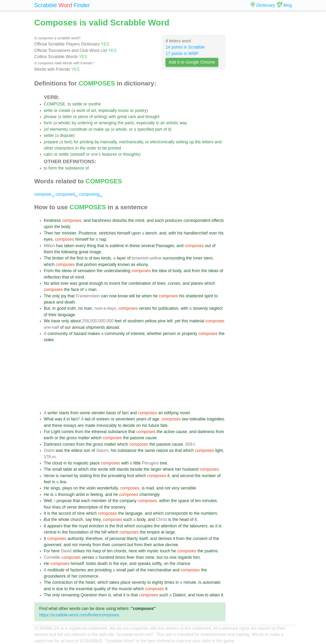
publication (168, 308)
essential (84, 589)
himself (124, 233)
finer (131, 557)
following (69, 252)
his (180, 233)
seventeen (125, 419)
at (75, 469)
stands (123, 469)
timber (58, 258)
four (47, 507)
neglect (216, 308)
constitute (78, 129)
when (147, 296)
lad (88, 419)
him (197, 557)
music (124, 110)
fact (125, 413)
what (118, 595)
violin (91, 488)
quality (100, 589)
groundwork (55, 576)
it (169, 129)
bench (151, 233)
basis (111, 413)
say (89, 519)
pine (162, 321)
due (60, 589)
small (57, 469)
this (185, 321)
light (219, 450)
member (99, 501)
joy (64, 296)
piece (83, 117)
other (49, 148)
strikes (79, 551)
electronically (162, 142)
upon (49, 227)
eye (124, 564)
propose (64, 501)
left (170, 321)
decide (129, 425)
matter (84, 438)
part (159, 129)
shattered (194, 296)
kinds (106, 258)
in (158, 123)
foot (131, 476)
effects (218, 220)
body (66, 227)
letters (208, 142)
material (197, 321)
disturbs (120, 220)
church (77, 519)
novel (185, 413)
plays (67, 488)
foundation (79, 532)
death (70, 302)
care (132, 117)
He (47, 488)
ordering (85, 123)
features (109, 154)
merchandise (159, 570)
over (213, 233)
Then (49, 233)
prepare (51, 142)
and (141, 117)
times (120, 557)
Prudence (87, 233)
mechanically (131, 142)
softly (157, 564)
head (184, 519)
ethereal (99, 432)
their (52, 315)
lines (161, 283)
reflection (52, 277)
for (76, 142)
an (163, 123)
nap (103, 239)
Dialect (179, 595)
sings (55, 488)
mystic (153, 551)
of (88, 110)
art (94, 110)
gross (71, 438)
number (209, 476)
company (128, 501)
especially (107, 110)
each (159, 220)
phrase (50, 117)
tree (164, 463)
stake (49, 340)
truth (71, 308)
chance (184, 564)
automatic (212, 582)
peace (50, 302)
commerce (88, 576)
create (65, 110)
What (49, 419)
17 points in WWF (182, 54)
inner (198, 258)
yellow (151, 321)
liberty (132, 539)
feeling (97, 494)
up (107, 129)
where (168, 469)
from (196, 271)
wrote (103, 469)
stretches (107, 233)
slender (98, 413)
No (47, 283)
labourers (199, 526)
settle (77, 104)
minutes (209, 501)
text (68, 142)
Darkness (53, 444)
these (135, 246)
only (56, 296)
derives (165, 539)
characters (64, 148)
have (56, 321)
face (75, 290)
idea (163, 271)
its (70, 463)
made (90, 425)
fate (164, 425)
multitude (56, 570)
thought (153, 117)
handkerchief (196, 233)
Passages (165, 246)
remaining (70, 595)
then (103, 595)
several (148, 246)
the (121, 123)
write (48, 110)
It (45, 513)
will (132, 296)
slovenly (201, 308)
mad (150, 488)
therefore (94, 539)
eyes (48, 239)
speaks (144, 564)
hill (104, 532)
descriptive (88, 507)
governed (53, 545)
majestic (81, 463)
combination (140, 283)
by (74, 123)
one (173, 557)
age (156, 419)
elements (58, 129)
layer (121, 258)
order (91, 148)
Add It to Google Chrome (192, 62)
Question (89, 595)
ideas (67, 271)
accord (65, 513)
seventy (139, 582)
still (112, 469)
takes (114, 582)
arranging (108, 123)
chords (120, 551)
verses (145, 308)
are (80, 425)
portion (91, 265)
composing (91, 194)
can (104, 296)
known (124, 265)
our (68, 327)
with (112, 117)
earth (49, 438)
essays (70, 425)
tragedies (215, 419)
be (105, 148)
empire (153, 532)
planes (197, 283)
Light (56, 432)
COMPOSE (55, 104)
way (183, 123)
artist (55, 283)
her (58, 233)
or (85, 104)
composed (67, 194)
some (85, 413)
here (55, 551)
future (154, 425)
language (66, 315)
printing (87, 142)
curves (174, 283)
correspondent (197, 220)
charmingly (150, 494)
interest (138, 334)
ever (65, 283)
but (130, 545)
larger (156, 469)
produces (174, 220)
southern (135, 321)
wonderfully (108, 488)
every (81, 246)
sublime (117, 246)
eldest (77, 450)
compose (44, 194)
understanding (117, 271)
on (139, 425)
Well (48, 501)
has (59, 246)
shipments (95, 327)
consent (200, 539)
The (47, 258)
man (92, 290)
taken (69, 246)
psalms (211, 551)
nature (162, 450)
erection (96, 526)
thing (91, 246)
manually (108, 142)
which (49, 265)
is (107, 246)
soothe (95, 104)
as (133, 265)
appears (55, 526)
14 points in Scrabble (185, 47)
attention (169, 526)
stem (208, 258)
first (80, 258)
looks (91, 564)
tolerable (198, 419)
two (97, 258)
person (169, 334)
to (69, 104)
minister (69, 233)
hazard (80, 334)
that (101, 246)
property (190, 334)
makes (94, 334)
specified (146, 129)
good (61, 308)
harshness (101, 220)
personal (118, 539)
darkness (206, 432)
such (128, 519)
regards (185, 557)
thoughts (131, 154)
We (47, 321)
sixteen (103, 419)
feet (118, 321)
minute (190, 582)
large (170, 532)
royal (83, 526)
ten (198, 501)
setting (182, 142)
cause (181, 432)
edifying (171, 413)
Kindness (52, 220)
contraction (62, 582)
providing (103, 570)
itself (143, 539)
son (87, 450)
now (113, 296)
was (74, 283)
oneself (78, 154)
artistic (172, 123)
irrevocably (107, 425)
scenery (118, 507)
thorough (66, 494)
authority (75, 539)
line (63, 482)
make (99, 129)
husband (191, 469)
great (122, 117)
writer (53, 413)
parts (129, 123)
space (184, 501)
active (169, 432)
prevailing (117, 476)
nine (81, 513)
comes (68, 432)
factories (78, 570)
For (47, 432)
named (66, 476)
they (97, 519)
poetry (141, 110)
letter (67, 117)
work (81, 110)
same (150, 450)
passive (137, 438)
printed (115, 148)
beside (136, 469)
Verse (49, 476)
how (200, 595)
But (47, 308)
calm (48, 154)
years (141, 419)
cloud (57, 463)
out (208, 246)
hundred (106, 557)
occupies (144, 526)
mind (140, 220)
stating (86, 476)
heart (90, 582)
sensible (188, 488)
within (164, 501)
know (123, 296)
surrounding (174, 258)
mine (150, 557)
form (48, 123)
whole (64, 123)
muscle (125, 589)
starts (64, 413)
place (95, 463)
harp (97, 551)
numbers (209, 513)
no (80, 308)
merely (85, 545)
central (50, 532)
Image (95, 252)
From (49, 271)
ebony (142, 265)
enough (96, 283)
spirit (209, 296)
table (68, 469)
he (155, 296)
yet (178, 321)
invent (115, 283)
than (140, 557)
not (167, 488)
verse (72, 507)
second (187, 476)
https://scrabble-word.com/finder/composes (79, 615)
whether (154, 334)
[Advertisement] (135, 376)
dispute (67, 135)
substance (75, 168)
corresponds (176, 513)
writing (100, 117)
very (175, 488)
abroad (113, 327)
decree (172, 545)
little (137, 463)
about (76, 321)
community (58, 334)
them (49, 252)
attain (215, 595)
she (93, 469)
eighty (158, 582)
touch (165, 551)
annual (78, 327)
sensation (86, 271)
